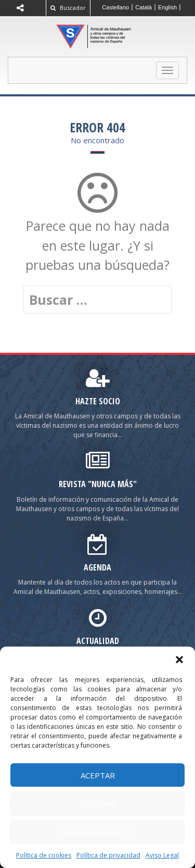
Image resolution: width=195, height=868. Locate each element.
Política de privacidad (108, 855)
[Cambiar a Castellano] (116, 7)
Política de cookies (44, 855)
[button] (179, 660)
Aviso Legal (162, 855)
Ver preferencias (97, 833)
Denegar (98, 804)
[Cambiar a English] (168, 7)
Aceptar (98, 775)
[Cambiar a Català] (144, 7)
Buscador (68, 8)
